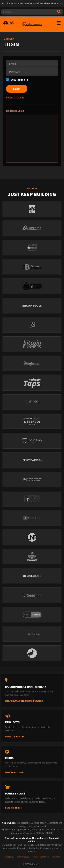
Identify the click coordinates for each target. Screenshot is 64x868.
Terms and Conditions (41, 857)
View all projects (15, 737)
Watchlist (56, 857)
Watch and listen (14, 772)
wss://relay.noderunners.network (24, 701)
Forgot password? (16, 97)
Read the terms (13, 808)
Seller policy (9, 857)
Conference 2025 (23, 857)
